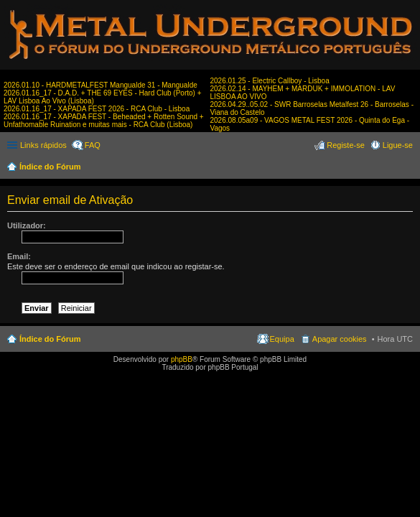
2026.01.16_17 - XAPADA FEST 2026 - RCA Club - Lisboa (97, 109)
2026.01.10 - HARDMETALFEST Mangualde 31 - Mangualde (101, 85)
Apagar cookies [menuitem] (340, 339)
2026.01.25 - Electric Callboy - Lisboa (270, 81)
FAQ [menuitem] (93, 145)
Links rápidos (43, 145)
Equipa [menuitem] (282, 339)
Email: (19, 256)
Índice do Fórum (50, 167)
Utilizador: (27, 225)
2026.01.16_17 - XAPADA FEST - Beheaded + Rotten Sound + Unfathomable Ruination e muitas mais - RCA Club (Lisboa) (104, 121)
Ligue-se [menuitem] (398, 145)
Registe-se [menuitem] (346, 145)
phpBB (182, 359)
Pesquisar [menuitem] (407, 168)
